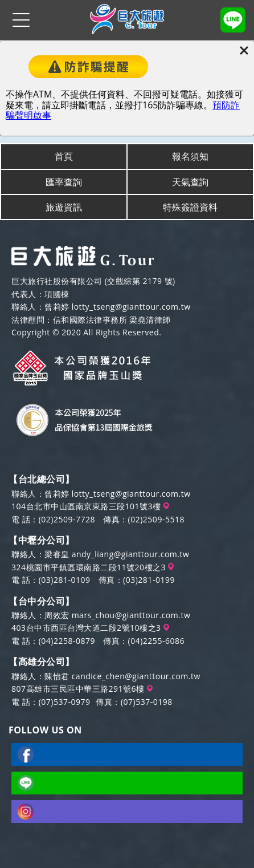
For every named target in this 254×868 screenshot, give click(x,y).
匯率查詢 (64, 182)
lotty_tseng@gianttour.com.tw (131, 307)
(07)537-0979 (65, 702)
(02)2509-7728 (67, 519)
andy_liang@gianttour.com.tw (131, 554)
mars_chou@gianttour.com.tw (131, 615)
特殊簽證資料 (190, 207)
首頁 (64, 156)
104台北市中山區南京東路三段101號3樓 (90, 506)
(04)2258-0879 (67, 641)
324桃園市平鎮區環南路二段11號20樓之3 (93, 567)
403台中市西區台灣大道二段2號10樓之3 (90, 628)
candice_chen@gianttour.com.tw (136, 676)
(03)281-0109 (65, 580)
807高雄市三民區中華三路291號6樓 (82, 689)
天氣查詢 (190, 182)
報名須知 (190, 156)
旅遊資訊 (64, 207)
